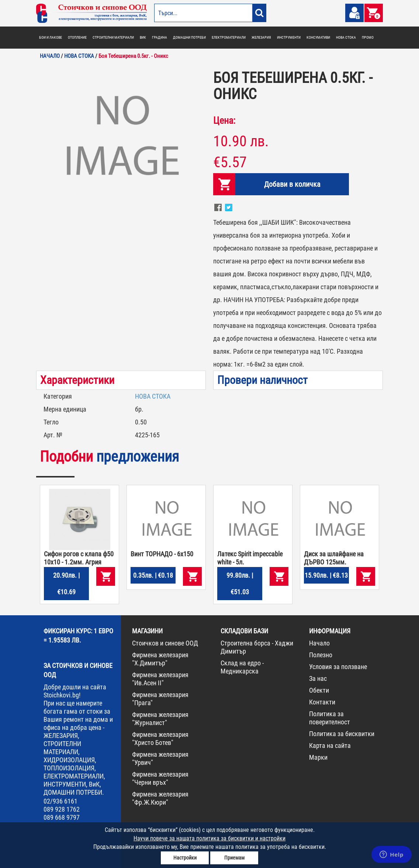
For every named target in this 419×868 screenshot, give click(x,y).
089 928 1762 (62, 809)
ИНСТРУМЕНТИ (289, 37)
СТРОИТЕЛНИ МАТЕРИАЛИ (113, 37)
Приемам (234, 858)
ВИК (143, 37)
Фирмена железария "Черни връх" (160, 778)
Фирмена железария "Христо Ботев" (160, 738)
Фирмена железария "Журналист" (160, 719)
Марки (318, 757)
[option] (121, 138)
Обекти (319, 690)
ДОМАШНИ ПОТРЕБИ (189, 37)
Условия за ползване (338, 667)
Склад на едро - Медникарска (242, 667)
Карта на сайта (330, 745)
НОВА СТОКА (346, 37)
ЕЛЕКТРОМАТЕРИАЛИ (229, 37)
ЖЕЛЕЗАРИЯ (261, 37)
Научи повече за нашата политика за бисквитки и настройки (209, 838)
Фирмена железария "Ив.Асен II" (160, 679)
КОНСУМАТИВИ (318, 37)
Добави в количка (292, 184)
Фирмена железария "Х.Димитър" (160, 659)
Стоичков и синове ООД (165, 643)
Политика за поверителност (330, 718)
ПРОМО (368, 37)
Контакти (322, 702)
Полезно (321, 655)
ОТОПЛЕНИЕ (77, 37)
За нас (318, 678)
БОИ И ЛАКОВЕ (51, 37)
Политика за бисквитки (342, 734)
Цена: (224, 120)
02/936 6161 (60, 801)
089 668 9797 (62, 817)
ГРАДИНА (160, 37)
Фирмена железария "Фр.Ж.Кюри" (160, 798)
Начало (319, 643)
